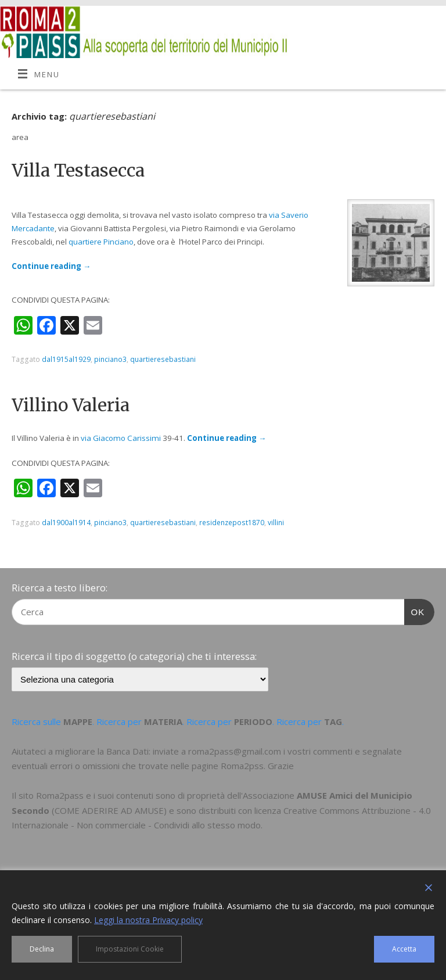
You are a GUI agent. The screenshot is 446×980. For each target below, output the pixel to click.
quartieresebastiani (163, 359)
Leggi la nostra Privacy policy (148, 920)
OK (415, 611)
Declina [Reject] (42, 949)
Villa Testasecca (78, 170)
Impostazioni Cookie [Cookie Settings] (130, 949)
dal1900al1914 (66, 523)
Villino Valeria (71, 405)
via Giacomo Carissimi (121, 438)
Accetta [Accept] (404, 949)
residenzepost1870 (232, 523)
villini (276, 523)
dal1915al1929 (66, 359)
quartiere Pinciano (101, 242)
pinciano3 (110, 359)
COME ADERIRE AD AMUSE (109, 810)
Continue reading (51, 266)
